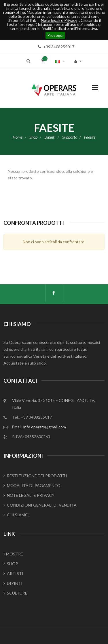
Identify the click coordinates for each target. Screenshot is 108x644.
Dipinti (50, 137)
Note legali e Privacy (59, 20)
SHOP (11, 564)
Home (18, 137)
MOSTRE (13, 554)
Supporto (70, 137)
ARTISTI (13, 573)
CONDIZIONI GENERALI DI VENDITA (40, 505)
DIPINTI (13, 583)
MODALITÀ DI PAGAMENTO (32, 485)
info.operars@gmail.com (45, 427)
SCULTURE (15, 593)
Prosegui (55, 35)
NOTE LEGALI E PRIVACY (29, 495)
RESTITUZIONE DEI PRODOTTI (35, 476)
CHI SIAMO (16, 515)
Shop (33, 137)
